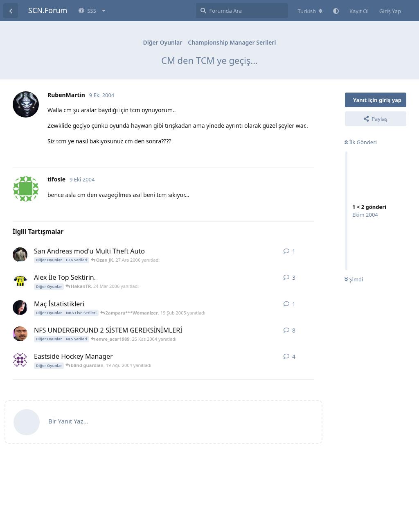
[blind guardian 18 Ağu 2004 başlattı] (20, 360)
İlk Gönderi (361, 142)
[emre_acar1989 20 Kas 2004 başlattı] (20, 334)
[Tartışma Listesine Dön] (11, 11)
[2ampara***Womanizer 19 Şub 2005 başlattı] (20, 308)
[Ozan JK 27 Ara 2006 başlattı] (20, 255)
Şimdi (354, 279)
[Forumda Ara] (242, 11)
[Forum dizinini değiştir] (310, 11)
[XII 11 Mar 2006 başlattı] (20, 281)
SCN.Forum (48, 10)
